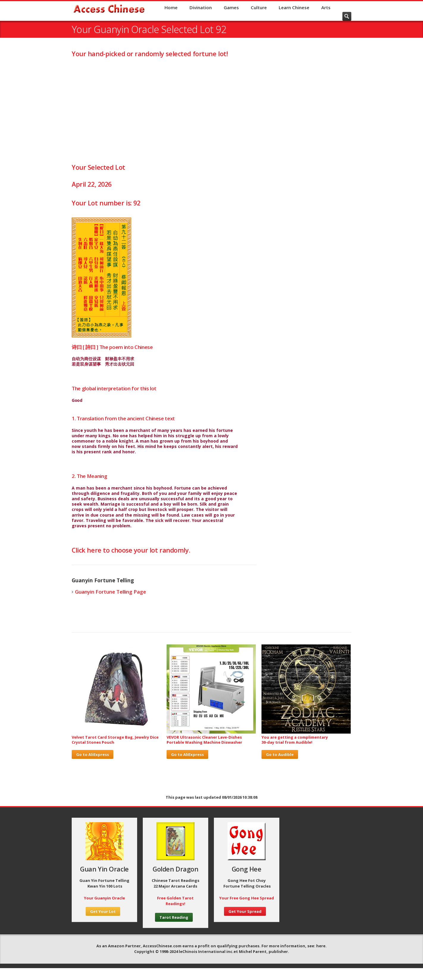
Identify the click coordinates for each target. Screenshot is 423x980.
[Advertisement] (211, 110)
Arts (326, 7)
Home (171, 7)
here (321, 946)
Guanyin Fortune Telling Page (111, 592)
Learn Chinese (294, 7)
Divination (201, 7)
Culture (259, 7)
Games (231, 7)
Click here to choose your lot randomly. (131, 550)
